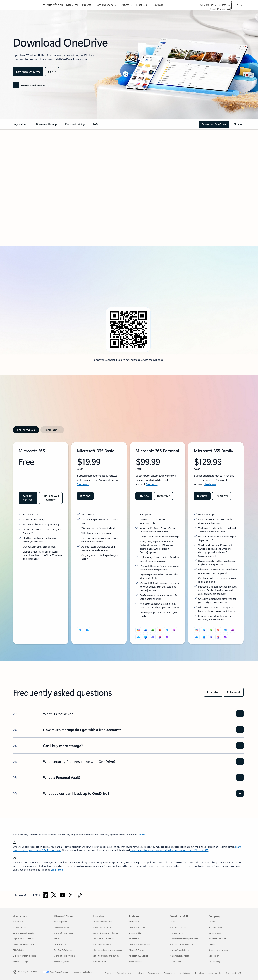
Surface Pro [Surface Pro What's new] (18, 921)
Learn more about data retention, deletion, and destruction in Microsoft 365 (169, 850)
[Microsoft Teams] (153, 637)
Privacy (140, 973)
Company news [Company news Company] (215, 933)
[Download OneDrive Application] (28, 72)
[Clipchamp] (167, 637)
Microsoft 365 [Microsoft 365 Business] (135, 939)
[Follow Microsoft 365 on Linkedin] (46, 895)
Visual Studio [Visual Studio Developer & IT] (176, 961)
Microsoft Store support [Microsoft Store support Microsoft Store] (64, 933)
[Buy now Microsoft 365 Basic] (85, 496)
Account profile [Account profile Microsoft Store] (60, 921)
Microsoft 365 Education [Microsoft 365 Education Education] (103, 939)
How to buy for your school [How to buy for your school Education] (104, 944)
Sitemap (109, 973)
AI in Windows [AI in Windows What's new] (19, 950)
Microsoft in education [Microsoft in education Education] (102, 921)
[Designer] (160, 637)
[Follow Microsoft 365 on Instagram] (71, 895)
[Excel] (153, 630)
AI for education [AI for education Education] (99, 961)
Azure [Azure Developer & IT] (172, 921)
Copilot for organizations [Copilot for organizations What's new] (24, 939)
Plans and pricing (105, 5)
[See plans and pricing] (29, 85)
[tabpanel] (128, 543)
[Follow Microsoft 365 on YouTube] (63, 895)
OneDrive (72, 5)
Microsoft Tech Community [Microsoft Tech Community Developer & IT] (181, 944)
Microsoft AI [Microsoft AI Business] (134, 921)
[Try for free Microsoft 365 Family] (222, 496)
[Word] (145, 630)
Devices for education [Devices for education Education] (102, 927)
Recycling (199, 973)
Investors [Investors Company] (212, 944)
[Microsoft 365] (52, 5)
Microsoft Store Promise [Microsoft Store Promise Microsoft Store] (64, 956)
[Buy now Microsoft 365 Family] (202, 496)
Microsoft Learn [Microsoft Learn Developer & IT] (177, 933)
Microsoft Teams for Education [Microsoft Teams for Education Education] (106, 933)
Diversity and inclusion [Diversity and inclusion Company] (218, 950)
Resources (141, 5)
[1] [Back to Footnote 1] (14, 842)
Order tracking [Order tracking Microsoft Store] (60, 944)
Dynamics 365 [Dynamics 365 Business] (135, 933)
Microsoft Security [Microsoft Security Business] (137, 927)
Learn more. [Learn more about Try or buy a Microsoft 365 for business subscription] (57, 870)
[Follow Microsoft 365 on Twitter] (54, 895)
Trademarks (169, 973)
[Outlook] (80, 630)
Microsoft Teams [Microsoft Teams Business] (136, 950)
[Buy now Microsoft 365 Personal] (144, 496)
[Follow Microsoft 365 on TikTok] (80, 895)
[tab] (26, 430)
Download (158, 5)
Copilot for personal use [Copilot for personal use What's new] (23, 944)
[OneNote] (174, 630)
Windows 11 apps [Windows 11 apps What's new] (21, 961)
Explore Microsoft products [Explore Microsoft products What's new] (25, 956)
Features (125, 5)
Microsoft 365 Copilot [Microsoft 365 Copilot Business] (138, 956)
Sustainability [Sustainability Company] (214, 961)
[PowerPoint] (160, 630)
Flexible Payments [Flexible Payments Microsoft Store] (62, 961)
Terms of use (154, 973)
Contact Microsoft (125, 973)
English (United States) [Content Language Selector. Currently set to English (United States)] (28, 972)
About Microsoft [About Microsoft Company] (216, 927)
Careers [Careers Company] (212, 921)
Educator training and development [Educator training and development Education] (108, 950)
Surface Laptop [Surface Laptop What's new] (19, 927)
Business (87, 5)
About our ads (214, 973)
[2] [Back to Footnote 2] (15, 857)
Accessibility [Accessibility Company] (214, 956)
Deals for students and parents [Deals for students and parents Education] (106, 956)
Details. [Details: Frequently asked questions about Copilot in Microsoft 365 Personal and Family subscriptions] (141, 834)
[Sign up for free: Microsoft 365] (28, 498)
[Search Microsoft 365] (225, 5)
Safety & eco (185, 973)
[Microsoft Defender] (145, 637)
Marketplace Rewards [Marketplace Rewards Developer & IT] (179, 956)
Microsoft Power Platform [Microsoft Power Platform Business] (140, 944)
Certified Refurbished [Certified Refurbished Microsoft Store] (63, 950)
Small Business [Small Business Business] (135, 961)
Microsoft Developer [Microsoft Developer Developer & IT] (179, 927)
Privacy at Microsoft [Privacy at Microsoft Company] (217, 939)
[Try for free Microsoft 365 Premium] (163, 496)
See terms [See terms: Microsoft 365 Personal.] (152, 484)
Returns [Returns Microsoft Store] (57, 939)
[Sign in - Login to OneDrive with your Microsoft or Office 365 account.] (52, 72)
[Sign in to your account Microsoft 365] (51, 498)
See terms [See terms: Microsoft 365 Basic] (83, 484)
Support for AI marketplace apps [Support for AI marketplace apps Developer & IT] (184, 939)
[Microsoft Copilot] (138, 630)
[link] (21, 126)
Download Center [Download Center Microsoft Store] (61, 927)
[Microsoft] (25, 5)
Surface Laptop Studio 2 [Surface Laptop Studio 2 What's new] (23, 933)
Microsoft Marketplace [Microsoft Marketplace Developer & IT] (180, 950)
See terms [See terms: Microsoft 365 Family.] (210, 484)
